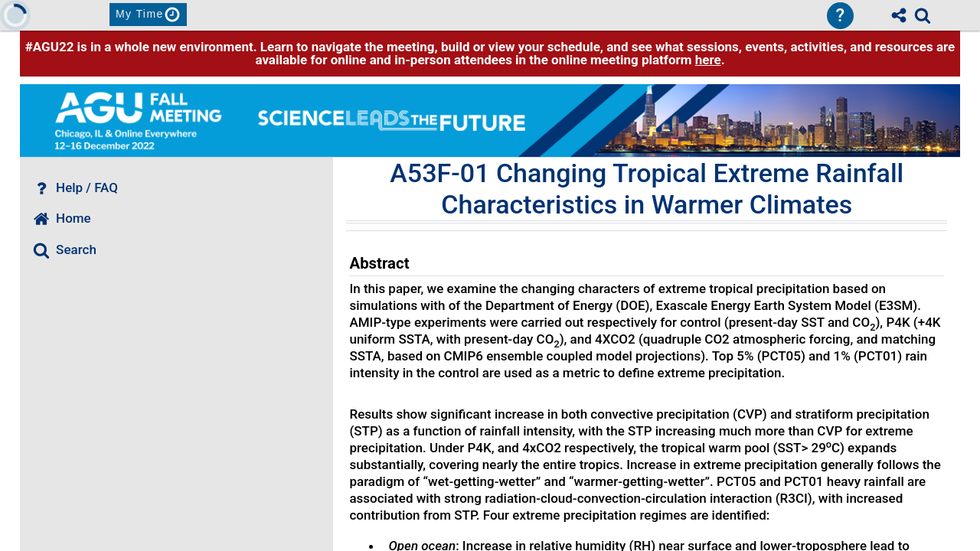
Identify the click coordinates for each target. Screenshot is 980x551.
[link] (923, 15)
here (708, 60)
